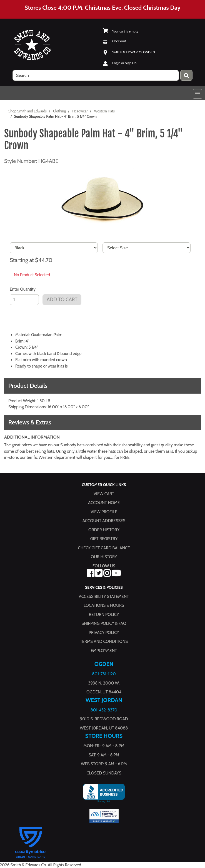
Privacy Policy (104, 632)
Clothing (59, 111)
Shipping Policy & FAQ (104, 623)
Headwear (80, 111)
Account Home (104, 503)
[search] (96, 75)
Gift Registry (104, 539)
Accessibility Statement (104, 596)
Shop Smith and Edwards (27, 111)
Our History (104, 557)
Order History (104, 530)
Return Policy (104, 614)
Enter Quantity (23, 289)
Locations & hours (104, 605)
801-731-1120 (104, 674)
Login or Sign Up (124, 63)
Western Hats (104, 111)
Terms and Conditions (104, 641)
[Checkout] (114, 41)
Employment (104, 650)
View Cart (104, 494)
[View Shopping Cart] (120, 31)
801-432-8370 (104, 710)
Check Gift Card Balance (104, 548)
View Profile (104, 512)
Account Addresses (104, 521)
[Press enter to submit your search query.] (186, 75)
